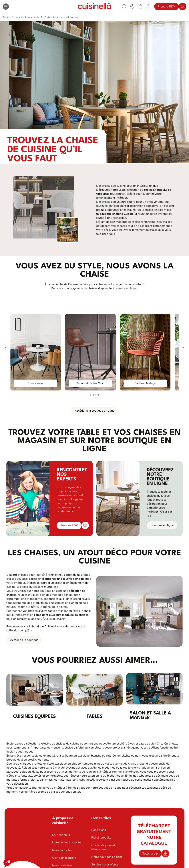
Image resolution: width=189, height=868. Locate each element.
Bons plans (99, 830)
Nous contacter (62, 850)
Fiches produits (101, 838)
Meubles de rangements (27, 17)
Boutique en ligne (162, 525)
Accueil (6, 17)
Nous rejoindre (62, 865)
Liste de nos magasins (67, 843)
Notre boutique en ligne (107, 857)
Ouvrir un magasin (64, 858)
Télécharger (150, 854)
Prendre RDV (166, 7)
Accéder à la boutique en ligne (95, 411)
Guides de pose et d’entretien (103, 847)
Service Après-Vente (105, 865)
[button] (8, 862)
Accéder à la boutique (24, 640)
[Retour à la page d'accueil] (95, 6)
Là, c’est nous (61, 835)
